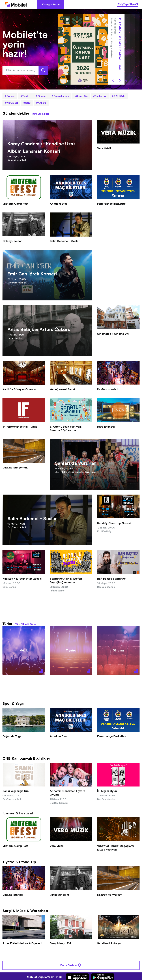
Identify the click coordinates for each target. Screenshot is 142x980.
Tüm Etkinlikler (41, 114)
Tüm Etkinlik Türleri (26, 624)
